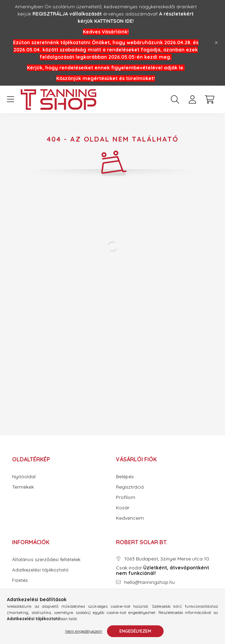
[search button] (175, 99)
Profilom (126, 497)
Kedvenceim (130, 518)
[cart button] (209, 99)
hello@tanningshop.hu (150, 582)
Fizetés (20, 580)
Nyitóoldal (24, 477)
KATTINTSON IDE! (114, 21)
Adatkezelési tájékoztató (40, 570)
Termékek (23, 487)
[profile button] (192, 99)
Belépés (125, 477)
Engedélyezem (135, 631)
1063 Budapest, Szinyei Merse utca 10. (167, 559)
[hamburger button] (10, 99)
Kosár (123, 508)
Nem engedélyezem (84, 631)
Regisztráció (130, 487)
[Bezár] (216, 43)
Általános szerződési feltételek (46, 560)
